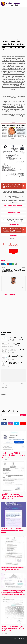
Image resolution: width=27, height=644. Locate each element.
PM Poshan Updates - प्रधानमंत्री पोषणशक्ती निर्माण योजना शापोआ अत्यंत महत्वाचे (12, 531)
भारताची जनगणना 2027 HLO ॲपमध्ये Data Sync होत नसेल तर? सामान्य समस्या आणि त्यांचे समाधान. (17, 339)
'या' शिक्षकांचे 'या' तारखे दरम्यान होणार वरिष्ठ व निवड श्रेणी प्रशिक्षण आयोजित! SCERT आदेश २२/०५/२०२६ (17, 364)
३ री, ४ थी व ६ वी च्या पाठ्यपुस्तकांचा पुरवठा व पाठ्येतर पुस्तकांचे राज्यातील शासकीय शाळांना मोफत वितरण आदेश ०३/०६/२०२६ (17, 357)
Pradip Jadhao (17, 642)
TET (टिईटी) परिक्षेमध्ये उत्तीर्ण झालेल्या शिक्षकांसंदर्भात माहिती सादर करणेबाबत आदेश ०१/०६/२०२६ (12, 496)
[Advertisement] (13, 22)
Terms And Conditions (11, 640)
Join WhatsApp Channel (13, 209)
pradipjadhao (4, 52)
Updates (6, 38)
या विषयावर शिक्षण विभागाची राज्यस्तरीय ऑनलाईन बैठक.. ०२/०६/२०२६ (12, 569)
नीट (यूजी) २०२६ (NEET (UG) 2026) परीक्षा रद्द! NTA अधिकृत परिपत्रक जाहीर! (11, 186)
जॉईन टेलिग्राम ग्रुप (13, 235)
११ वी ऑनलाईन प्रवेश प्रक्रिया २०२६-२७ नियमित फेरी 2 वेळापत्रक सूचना (16, 350)
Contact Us (15, 638)
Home (3, 38)
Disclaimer (19, 640)
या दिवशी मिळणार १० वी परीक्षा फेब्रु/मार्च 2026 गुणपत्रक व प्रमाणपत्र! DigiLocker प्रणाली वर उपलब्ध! (13, 629)
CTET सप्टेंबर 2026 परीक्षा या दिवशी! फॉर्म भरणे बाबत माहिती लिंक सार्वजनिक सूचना (16, 344)
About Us (9, 638)
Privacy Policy (21, 638)
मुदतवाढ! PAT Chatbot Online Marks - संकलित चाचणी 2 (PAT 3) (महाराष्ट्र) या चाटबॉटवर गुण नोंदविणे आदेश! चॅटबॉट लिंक (12, 230)
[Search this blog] (10, 415)
